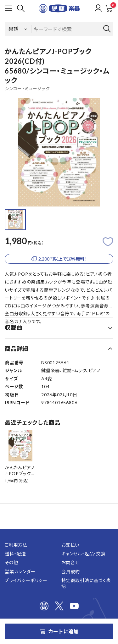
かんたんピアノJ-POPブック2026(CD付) (20, 474)
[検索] (21, 8)
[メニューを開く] (8, 8)
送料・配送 (15, 554)
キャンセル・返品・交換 (84, 554)
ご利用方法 (16, 545)
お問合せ (70, 562)
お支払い (70, 545)
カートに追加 (59, 631)
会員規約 (71, 572)
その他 (11, 562)
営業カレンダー (20, 572)
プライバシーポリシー (26, 580)
